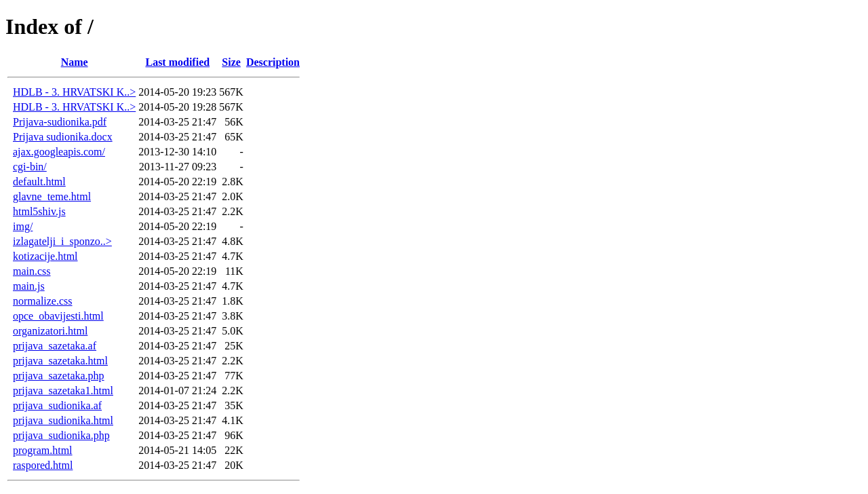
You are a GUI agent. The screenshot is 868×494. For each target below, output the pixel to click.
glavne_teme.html (52, 196)
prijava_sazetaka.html (60, 361)
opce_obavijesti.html (58, 316)
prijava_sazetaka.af (55, 346)
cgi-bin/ (30, 167)
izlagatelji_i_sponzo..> (62, 241)
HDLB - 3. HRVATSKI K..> (74, 92)
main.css (32, 271)
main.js (29, 286)
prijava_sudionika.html (63, 420)
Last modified (177, 62)
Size (231, 62)
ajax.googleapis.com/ (59, 152)
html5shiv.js (39, 211)
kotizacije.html (45, 256)
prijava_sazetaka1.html (63, 391)
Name (75, 62)
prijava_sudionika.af (57, 405)
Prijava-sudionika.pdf (60, 122)
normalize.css (43, 301)
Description (273, 62)
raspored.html (43, 465)
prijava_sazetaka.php (59, 376)
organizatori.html (50, 331)
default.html (39, 182)
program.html (43, 450)
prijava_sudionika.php (61, 435)
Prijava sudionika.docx (63, 137)
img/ (23, 226)
